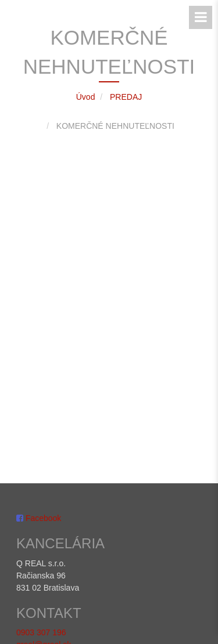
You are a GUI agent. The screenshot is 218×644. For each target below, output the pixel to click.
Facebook (39, 515)
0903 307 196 (41, 629)
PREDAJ (126, 97)
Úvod (86, 97)
